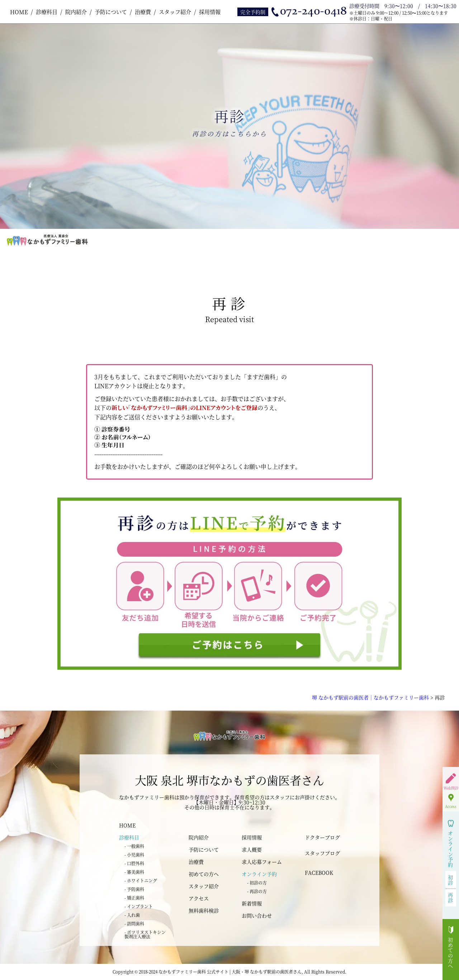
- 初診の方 (257, 883)
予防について (111, 12)
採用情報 (210, 12)
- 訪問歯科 (134, 924)
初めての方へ (204, 874)
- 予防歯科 (134, 889)
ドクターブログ (322, 837)
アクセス (199, 898)
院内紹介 (76, 12)
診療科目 (47, 12)
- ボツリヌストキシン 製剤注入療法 (145, 934)
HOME (19, 12)
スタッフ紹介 (175, 12)
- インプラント (139, 906)
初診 (451, 880)
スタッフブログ (322, 853)
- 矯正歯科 (134, 898)
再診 (451, 897)
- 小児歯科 (134, 855)
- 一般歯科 (134, 846)
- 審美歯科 (134, 872)
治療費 (143, 12)
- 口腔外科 (134, 863)
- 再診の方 (257, 891)
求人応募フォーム (262, 862)
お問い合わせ (257, 915)
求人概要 (252, 849)
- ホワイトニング (141, 880)
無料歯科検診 (204, 910)
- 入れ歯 (132, 915)
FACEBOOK (319, 872)
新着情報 (252, 903)
